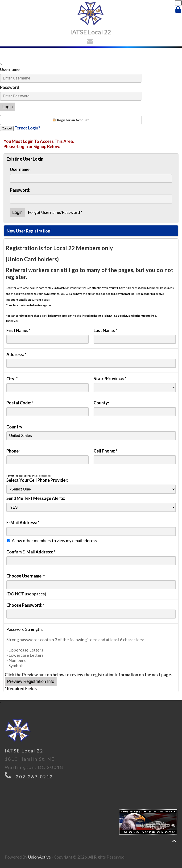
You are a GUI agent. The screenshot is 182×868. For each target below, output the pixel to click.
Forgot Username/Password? (55, 212)
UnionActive (39, 857)
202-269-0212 (34, 777)
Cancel (7, 128)
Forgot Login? (27, 128)
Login (8, 107)
